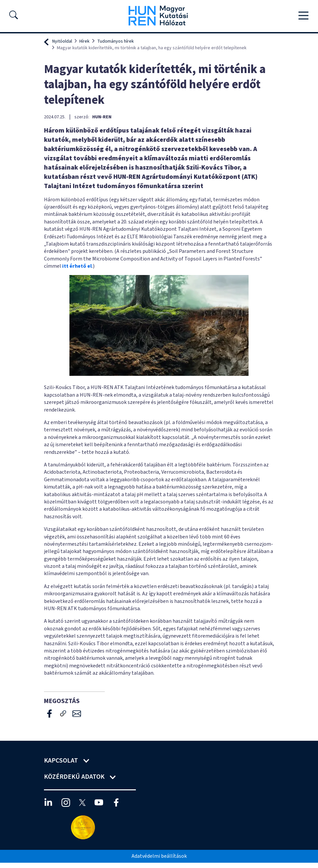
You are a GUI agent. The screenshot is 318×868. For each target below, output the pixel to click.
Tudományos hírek (116, 41)
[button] (14, 17)
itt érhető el (77, 266)
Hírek (84, 41)
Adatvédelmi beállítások (159, 856)
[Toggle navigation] (303, 16)
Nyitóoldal (62, 41)
